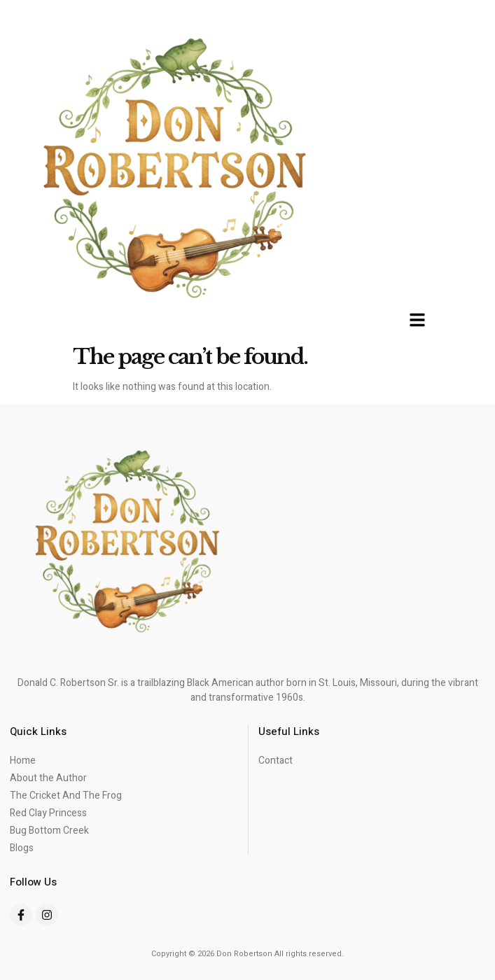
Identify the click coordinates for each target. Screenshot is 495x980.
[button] (417, 320)
